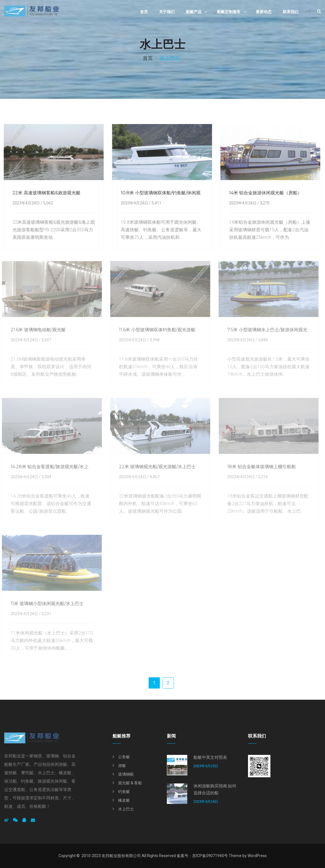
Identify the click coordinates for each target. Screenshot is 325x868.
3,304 (44, 477)
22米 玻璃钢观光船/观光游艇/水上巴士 (155, 467)
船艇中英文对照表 (210, 757)
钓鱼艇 (124, 792)
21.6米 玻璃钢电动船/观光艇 (36, 330)
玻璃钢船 (126, 774)
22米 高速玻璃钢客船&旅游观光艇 (46, 193)
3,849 (261, 340)
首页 (144, 12)
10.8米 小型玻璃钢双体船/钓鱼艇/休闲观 (160, 193)
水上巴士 (126, 809)
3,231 (44, 614)
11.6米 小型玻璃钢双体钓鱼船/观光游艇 (155, 330)
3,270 (264, 203)
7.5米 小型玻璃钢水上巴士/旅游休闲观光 (265, 330)
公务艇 (124, 757)
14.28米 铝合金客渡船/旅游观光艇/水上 (48, 467)
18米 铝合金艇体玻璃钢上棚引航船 (260, 467)
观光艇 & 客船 (130, 783)
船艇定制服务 (229, 12)
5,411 (156, 203)
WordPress (257, 856)
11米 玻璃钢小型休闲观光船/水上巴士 (45, 604)
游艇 (122, 766)
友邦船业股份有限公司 (121, 856)
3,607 (44, 340)
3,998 (153, 340)
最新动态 (264, 12)
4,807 (153, 477)
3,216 (261, 477)
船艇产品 (194, 12)
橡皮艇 (124, 800)
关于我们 (167, 12)
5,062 (47, 203)
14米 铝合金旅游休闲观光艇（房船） (265, 193)
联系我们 (291, 12)
